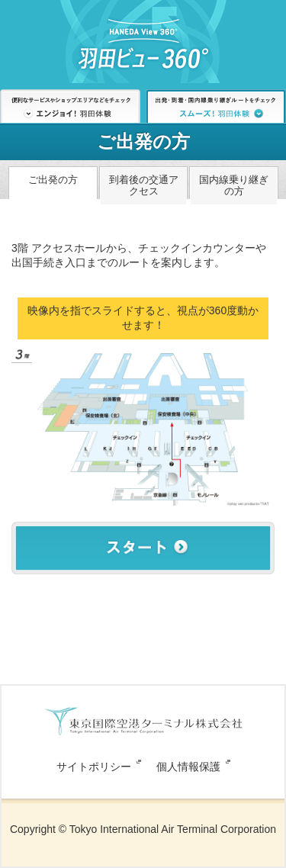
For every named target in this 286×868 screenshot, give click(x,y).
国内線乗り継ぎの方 (234, 185)
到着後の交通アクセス (144, 185)
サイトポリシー (94, 767)
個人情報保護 (188, 767)
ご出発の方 (53, 180)
